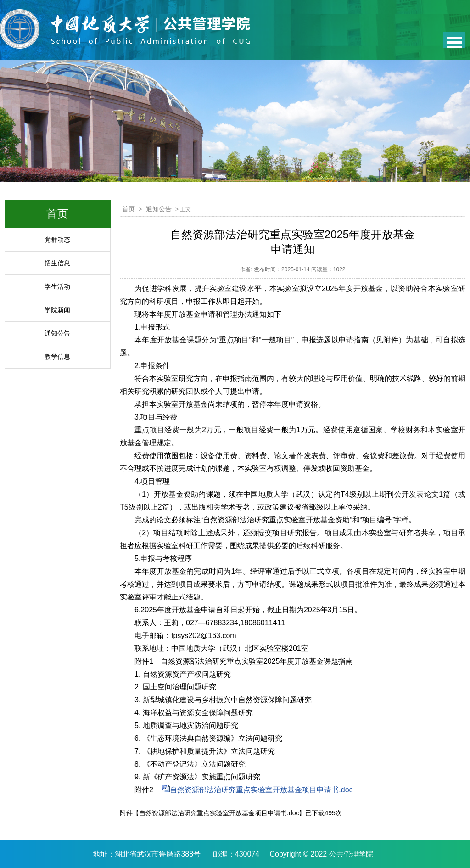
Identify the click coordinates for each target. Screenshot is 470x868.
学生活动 (57, 286)
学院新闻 (57, 310)
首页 (129, 209)
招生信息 (57, 263)
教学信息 (57, 357)
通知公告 (57, 333)
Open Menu (454, 40)
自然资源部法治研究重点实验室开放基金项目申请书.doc (261, 790)
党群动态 (57, 240)
